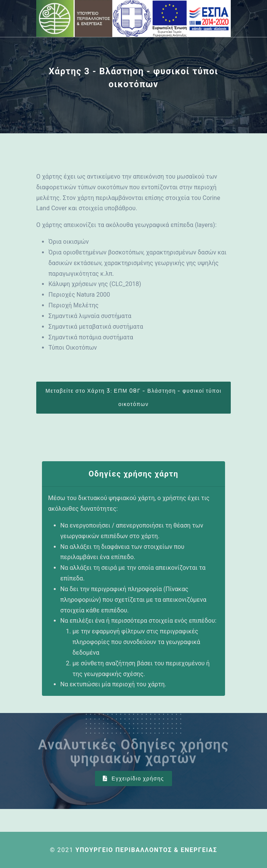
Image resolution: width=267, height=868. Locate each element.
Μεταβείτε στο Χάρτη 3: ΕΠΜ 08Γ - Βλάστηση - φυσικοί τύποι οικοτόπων (133, 398)
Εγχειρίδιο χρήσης (133, 779)
